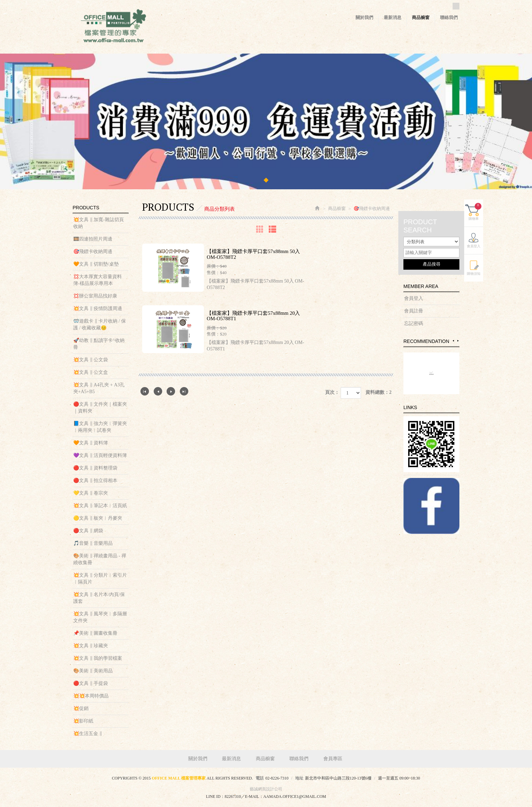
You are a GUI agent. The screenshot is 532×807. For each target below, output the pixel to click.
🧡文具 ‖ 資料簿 (91, 443)
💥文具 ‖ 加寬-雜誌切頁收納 (99, 223)
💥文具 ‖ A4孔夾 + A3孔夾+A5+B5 (99, 388)
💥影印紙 (83, 721)
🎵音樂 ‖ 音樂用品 (93, 543)
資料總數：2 (378, 392)
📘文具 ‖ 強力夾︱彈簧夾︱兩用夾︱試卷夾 (100, 427)
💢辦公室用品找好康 (95, 296)
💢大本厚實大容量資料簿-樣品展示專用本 (98, 280)
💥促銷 (81, 708)
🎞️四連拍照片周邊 (93, 239)
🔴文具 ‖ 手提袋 (91, 683)
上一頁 (158, 391)
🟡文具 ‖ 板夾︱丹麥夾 (98, 518)
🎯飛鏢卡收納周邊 (93, 252)
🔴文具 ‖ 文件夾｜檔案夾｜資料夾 (100, 408)
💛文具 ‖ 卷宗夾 (91, 493)
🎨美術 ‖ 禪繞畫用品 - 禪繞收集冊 (100, 559)
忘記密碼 (414, 323)
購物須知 (474, 274)
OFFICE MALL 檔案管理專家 (113, 27)
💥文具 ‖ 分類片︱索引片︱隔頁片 (100, 579)
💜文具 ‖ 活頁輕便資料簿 (100, 455)
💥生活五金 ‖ (88, 734)
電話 (260, 778)
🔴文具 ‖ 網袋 (88, 531)
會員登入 (414, 298)
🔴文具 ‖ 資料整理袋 (95, 468)
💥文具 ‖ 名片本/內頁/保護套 (99, 598)
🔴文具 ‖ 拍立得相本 (95, 481)
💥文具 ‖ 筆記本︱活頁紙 (100, 506)
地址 (299, 778)
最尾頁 (184, 391)
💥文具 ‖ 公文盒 (91, 372)
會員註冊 (414, 311)
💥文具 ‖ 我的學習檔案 (98, 658)
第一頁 (145, 391)
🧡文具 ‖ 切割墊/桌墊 (96, 264)
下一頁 (171, 391)
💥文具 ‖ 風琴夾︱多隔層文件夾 (100, 617)
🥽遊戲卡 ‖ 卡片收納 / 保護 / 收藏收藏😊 (100, 324)
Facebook (456, 6)
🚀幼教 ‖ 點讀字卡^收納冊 (99, 344)
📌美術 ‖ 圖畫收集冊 (95, 633)
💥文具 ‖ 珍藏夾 (91, 646)
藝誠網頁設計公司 (266, 789)
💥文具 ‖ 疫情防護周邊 (98, 309)
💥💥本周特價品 (91, 696)
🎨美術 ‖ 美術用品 (93, 671)
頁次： (332, 392)
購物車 (475, 212)
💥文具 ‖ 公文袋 (91, 360)
